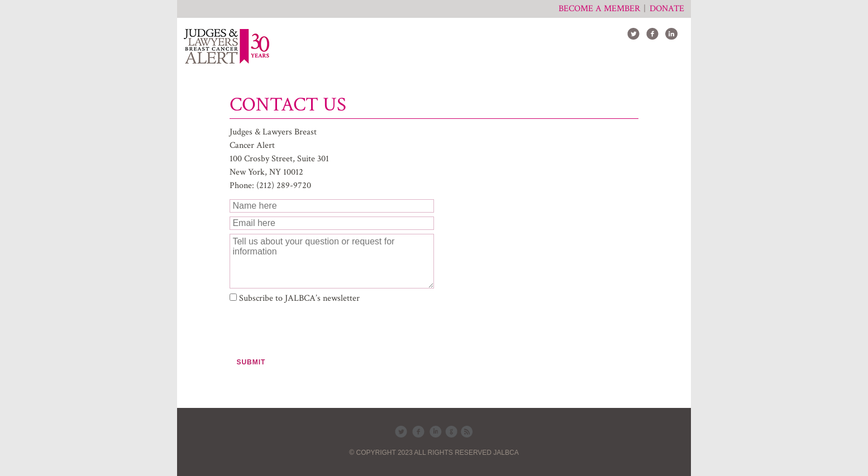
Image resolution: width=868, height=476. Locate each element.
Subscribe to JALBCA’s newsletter (299, 298)
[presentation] (314, 330)
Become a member (599, 9)
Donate (667, 9)
